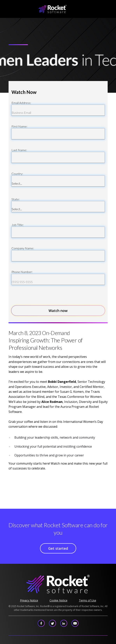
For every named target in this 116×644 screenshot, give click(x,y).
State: (16, 199)
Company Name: (23, 248)
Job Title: (18, 225)
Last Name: (19, 150)
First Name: (19, 126)
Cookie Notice (58, 600)
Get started (58, 548)
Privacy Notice (29, 600)
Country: (17, 174)
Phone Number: (22, 272)
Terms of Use (88, 600)
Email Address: (21, 103)
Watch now (58, 311)
